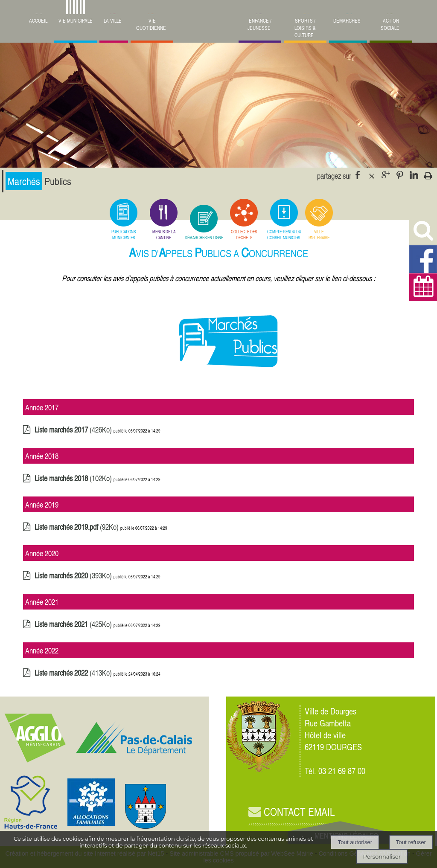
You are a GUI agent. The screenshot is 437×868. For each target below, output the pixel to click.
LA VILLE (113, 21)
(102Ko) (74, 483)
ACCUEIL (38, 21)
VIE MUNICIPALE (76, 21)
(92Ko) (77, 532)
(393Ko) (74, 580)
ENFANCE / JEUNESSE (259, 24)
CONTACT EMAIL (291, 812)
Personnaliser (382, 856)
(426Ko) (74, 434)
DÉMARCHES (347, 21)
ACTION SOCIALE (390, 24)
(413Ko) (74, 678)
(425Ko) (74, 629)
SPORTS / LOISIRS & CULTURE (305, 28)
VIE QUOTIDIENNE (151, 24)
